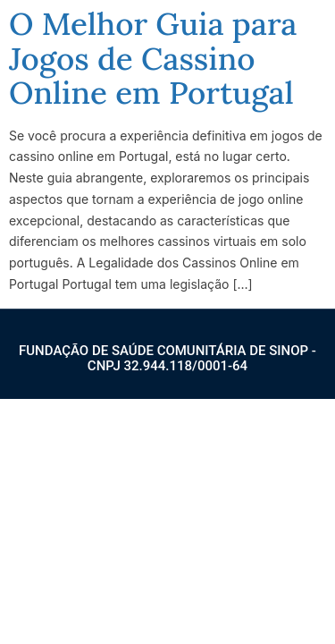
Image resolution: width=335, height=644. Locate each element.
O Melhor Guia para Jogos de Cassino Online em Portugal (153, 58)
